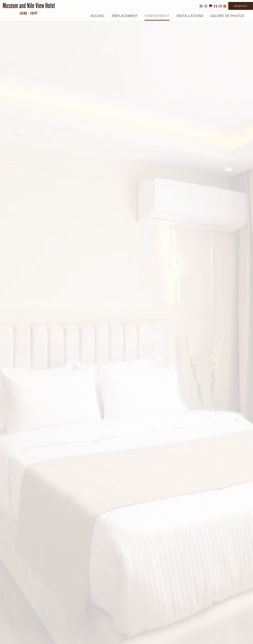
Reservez (241, 6)
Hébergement (157, 16)
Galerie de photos (227, 16)
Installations (190, 16)
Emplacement (125, 16)
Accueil (98, 16)
